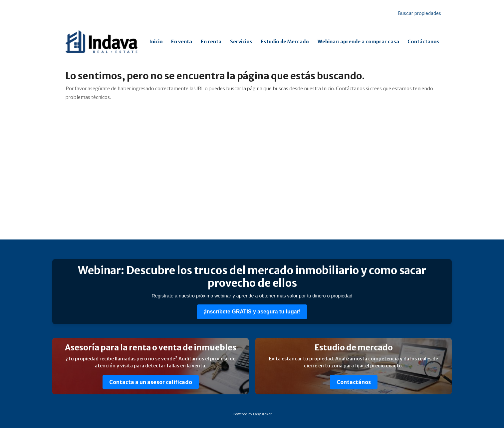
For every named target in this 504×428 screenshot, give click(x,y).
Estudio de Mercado (285, 42)
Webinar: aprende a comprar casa (358, 42)
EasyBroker (262, 414)
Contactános (354, 382)
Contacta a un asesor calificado (151, 382)
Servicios (241, 42)
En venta (182, 42)
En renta (211, 42)
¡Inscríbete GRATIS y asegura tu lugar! (252, 312)
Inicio (156, 42)
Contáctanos (423, 42)
